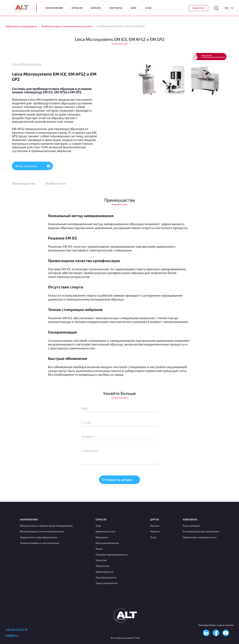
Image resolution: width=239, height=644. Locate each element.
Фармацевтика (105, 572)
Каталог (96, 8)
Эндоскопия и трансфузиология (39, 537)
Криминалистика (106, 531)
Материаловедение (107, 543)
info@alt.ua (12, 635)
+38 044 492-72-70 (16, 629)
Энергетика (102, 566)
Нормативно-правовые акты (200, 537)
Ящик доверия (191, 526)
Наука (99, 549)
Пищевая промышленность (112, 554)
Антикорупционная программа (201, 531)
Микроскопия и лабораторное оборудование (46, 526)
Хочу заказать (34, 166)
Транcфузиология (106, 577)
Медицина (102, 537)
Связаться (199, 8)
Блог (134, 8)
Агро (98, 526)
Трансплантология (107, 583)
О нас (153, 537)
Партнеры (116, 8)
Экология (101, 560)
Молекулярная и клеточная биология (42, 531)
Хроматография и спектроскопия (40, 543)
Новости (155, 531)
